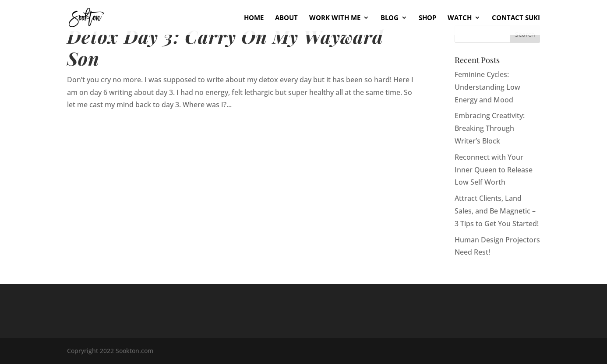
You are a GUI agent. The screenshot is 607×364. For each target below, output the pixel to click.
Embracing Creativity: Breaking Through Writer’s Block (490, 128)
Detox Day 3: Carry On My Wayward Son (225, 47)
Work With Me (335, 18)
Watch (460, 18)
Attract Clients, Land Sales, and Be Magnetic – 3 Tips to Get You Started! (497, 211)
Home (254, 18)
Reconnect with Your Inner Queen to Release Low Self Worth (494, 170)
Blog (390, 18)
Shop (427, 18)
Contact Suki (516, 18)
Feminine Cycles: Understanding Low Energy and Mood (487, 87)
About (286, 18)
